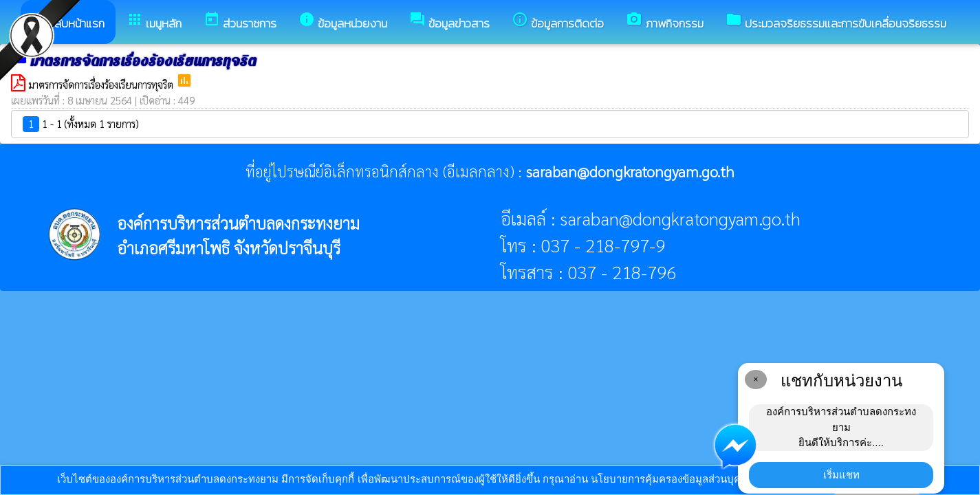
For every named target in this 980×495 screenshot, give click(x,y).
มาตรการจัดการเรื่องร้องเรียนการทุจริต (102, 84)
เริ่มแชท (841, 475)
